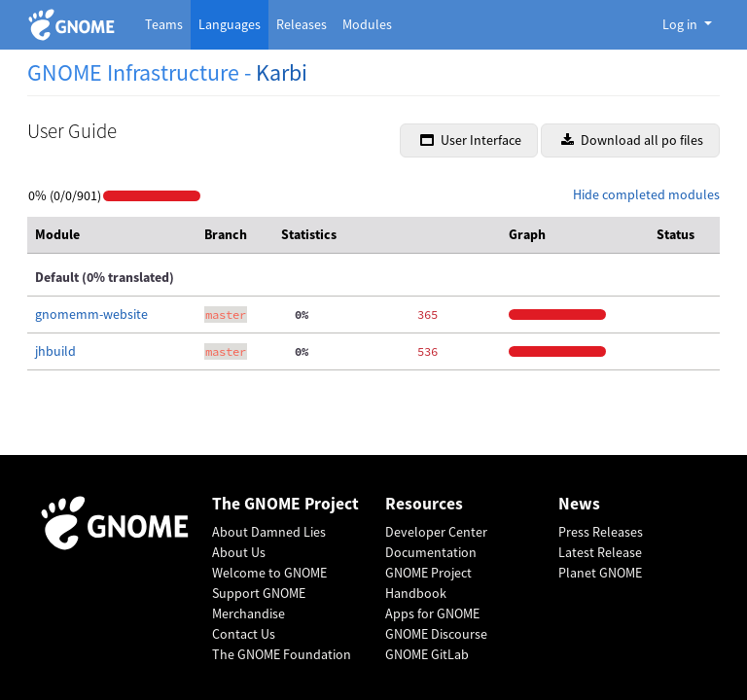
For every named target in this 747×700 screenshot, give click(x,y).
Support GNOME (259, 593)
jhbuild (55, 351)
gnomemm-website (91, 314)
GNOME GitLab (427, 654)
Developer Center (436, 532)
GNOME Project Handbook (428, 583)
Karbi (282, 72)
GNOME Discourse (436, 634)
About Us (239, 552)
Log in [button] (681, 24)
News (579, 504)
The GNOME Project (285, 504)
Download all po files (632, 140)
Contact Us (244, 634)
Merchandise (249, 613)
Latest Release (600, 552)
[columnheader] (112, 235)
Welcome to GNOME (269, 573)
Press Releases (601, 532)
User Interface (471, 140)
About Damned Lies (269, 532)
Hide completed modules (646, 194)
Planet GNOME (600, 573)
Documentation (431, 552)
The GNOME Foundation (282, 654)
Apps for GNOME (432, 613)
